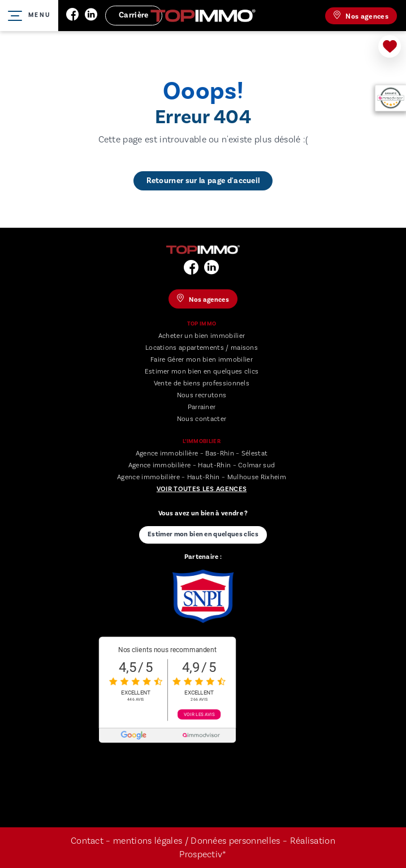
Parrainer (202, 407)
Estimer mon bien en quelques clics (202, 372)
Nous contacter (202, 419)
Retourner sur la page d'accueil (203, 181)
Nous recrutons (202, 395)
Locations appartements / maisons (202, 348)
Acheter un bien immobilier (202, 336)
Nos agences (361, 16)
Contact (87, 841)
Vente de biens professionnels (202, 383)
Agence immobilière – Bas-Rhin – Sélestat (202, 453)
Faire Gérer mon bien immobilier (202, 360)
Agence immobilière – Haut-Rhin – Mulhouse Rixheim (202, 477)
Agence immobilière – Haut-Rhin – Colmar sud (202, 465)
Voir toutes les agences (202, 489)
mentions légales (148, 841)
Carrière (134, 15)
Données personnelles (237, 841)
